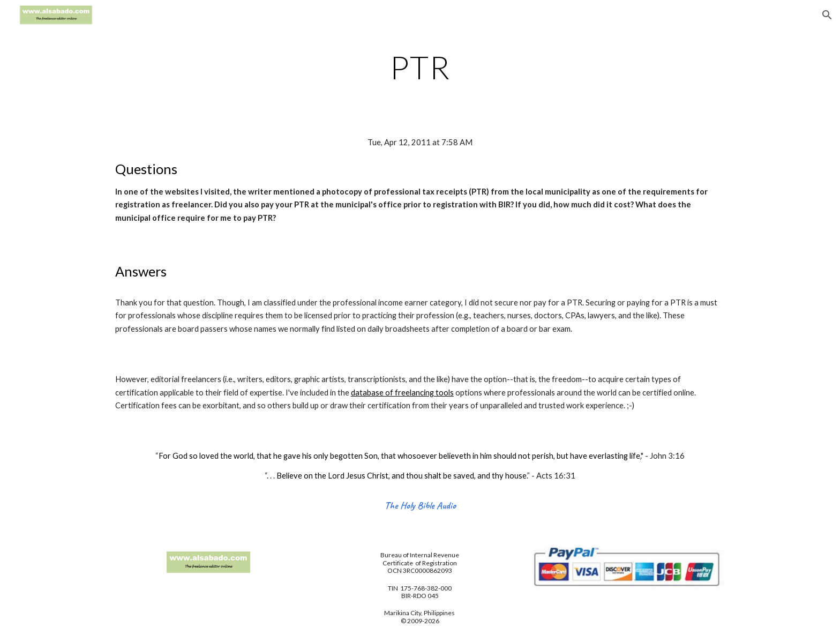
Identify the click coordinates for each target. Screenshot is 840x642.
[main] (420, 67)
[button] (827, 15)
